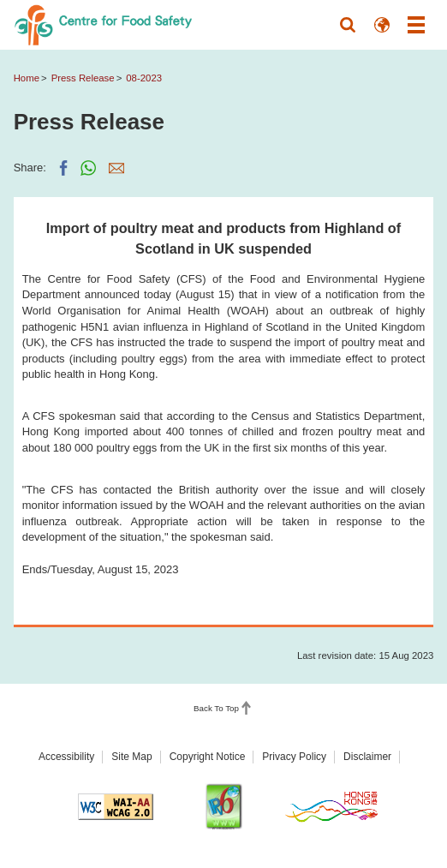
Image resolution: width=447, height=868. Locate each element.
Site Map (131, 757)
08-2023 (144, 78)
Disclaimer (367, 757)
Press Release (83, 78)
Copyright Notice (208, 757)
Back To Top (216, 709)
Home (27, 78)
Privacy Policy (294, 757)
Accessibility (66, 757)
